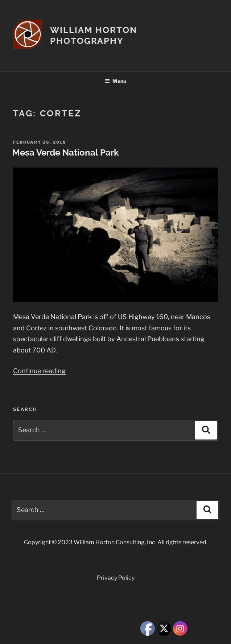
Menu (115, 81)
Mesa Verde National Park (65, 152)
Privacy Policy (116, 578)
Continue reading (39, 371)
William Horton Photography (94, 35)
